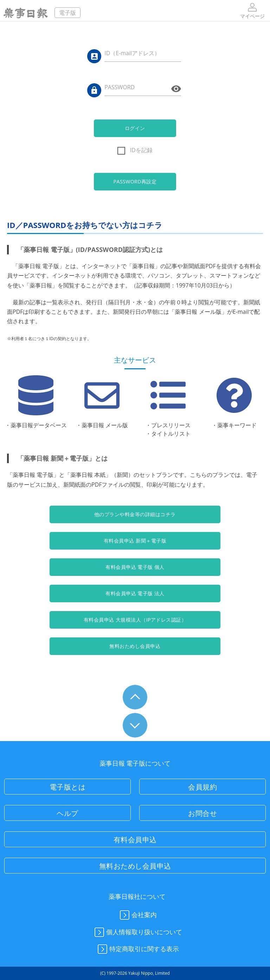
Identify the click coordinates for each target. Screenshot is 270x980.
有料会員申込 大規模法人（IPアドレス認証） (135, 620)
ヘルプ (67, 813)
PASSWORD (120, 87)
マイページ (252, 10)
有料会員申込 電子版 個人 (135, 567)
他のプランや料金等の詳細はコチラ (135, 514)
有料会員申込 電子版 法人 (135, 593)
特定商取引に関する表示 (137, 949)
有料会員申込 (135, 840)
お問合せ (202, 813)
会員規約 (202, 787)
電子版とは (68, 787)
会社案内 (137, 915)
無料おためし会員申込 (135, 646)
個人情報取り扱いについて (137, 933)
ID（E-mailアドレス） (132, 53)
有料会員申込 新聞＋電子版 (135, 541)
